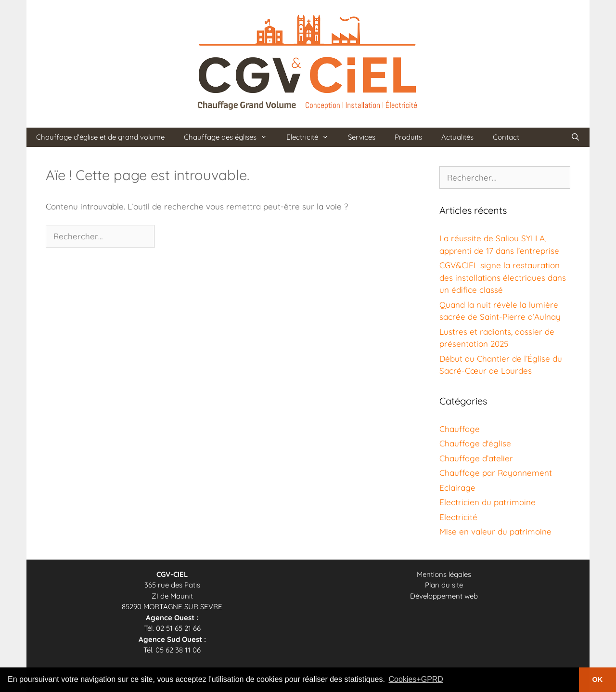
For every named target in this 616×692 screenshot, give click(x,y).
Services (362, 137)
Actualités (457, 137)
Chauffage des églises (230, 137)
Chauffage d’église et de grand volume (100, 137)
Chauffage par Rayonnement (496, 473)
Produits (408, 137)
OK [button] (598, 679)
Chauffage (460, 429)
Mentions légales (444, 574)
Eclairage (457, 488)
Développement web (444, 596)
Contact (506, 137)
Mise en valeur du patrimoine (495, 531)
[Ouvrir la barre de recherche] (575, 137)
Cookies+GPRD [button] (416, 679)
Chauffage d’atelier (476, 458)
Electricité (312, 137)
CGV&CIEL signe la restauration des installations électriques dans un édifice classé (503, 277)
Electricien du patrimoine (488, 502)
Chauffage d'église (475, 443)
